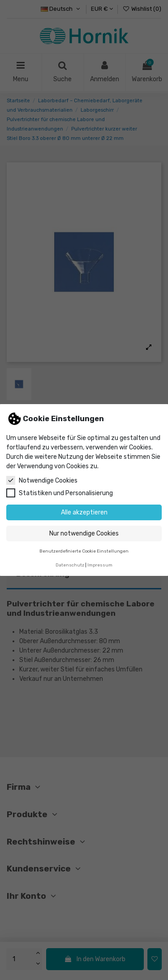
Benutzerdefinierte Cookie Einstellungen (84, 551)
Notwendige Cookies (42, 480)
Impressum (100, 565)
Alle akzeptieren (84, 512)
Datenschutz (70, 565)
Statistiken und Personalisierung (60, 493)
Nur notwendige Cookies (84, 534)
